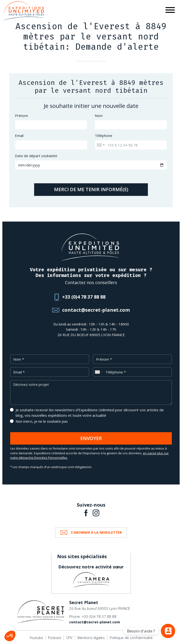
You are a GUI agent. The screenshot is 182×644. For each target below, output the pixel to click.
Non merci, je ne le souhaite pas (42, 421)
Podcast (55, 638)
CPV (69, 638)
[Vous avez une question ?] (168, 631)
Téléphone (104, 136)
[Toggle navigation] (170, 11)
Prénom (21, 116)
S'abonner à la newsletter (96, 532)
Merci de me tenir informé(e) (91, 189)
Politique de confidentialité (131, 638)
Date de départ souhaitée (36, 156)
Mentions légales (91, 638)
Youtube (36, 638)
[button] (10, 636)
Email (19, 136)
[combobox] (100, 145)
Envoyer (91, 438)
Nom (99, 116)
